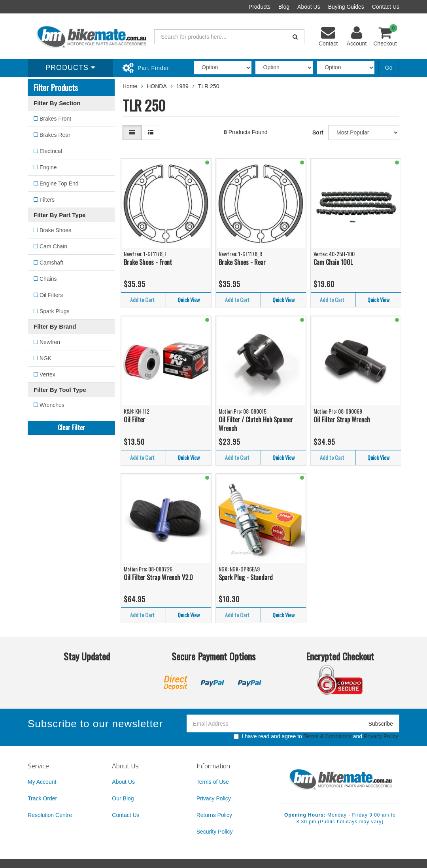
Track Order (42, 798)
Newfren (50, 342)
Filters (47, 200)
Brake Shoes (55, 230)
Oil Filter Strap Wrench (342, 420)
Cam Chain (53, 246)
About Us (309, 7)
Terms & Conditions (327, 736)
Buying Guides (346, 7)
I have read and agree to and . (316, 736)
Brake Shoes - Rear (242, 262)
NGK (45, 358)
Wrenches (52, 405)
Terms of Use (213, 782)
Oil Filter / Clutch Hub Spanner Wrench (256, 424)
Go (389, 68)
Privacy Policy (381, 736)
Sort (318, 132)
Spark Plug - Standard (246, 577)
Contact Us (386, 7)
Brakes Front (55, 119)
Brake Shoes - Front (148, 262)
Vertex (47, 374)
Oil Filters (51, 295)
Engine (48, 167)
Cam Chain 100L (333, 262)
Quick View (189, 300)
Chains (48, 279)
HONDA (157, 86)
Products (260, 7)
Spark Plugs (54, 311)
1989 (182, 86)
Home (130, 86)
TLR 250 (209, 86)
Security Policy (215, 832)
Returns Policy (214, 815)
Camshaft (51, 263)
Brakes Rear (55, 135)
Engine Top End (59, 183)
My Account (42, 782)
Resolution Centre (50, 815)
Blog (284, 7)
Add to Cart (142, 300)
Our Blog (123, 798)
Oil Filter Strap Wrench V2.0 (158, 577)
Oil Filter (134, 420)
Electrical (51, 151)
